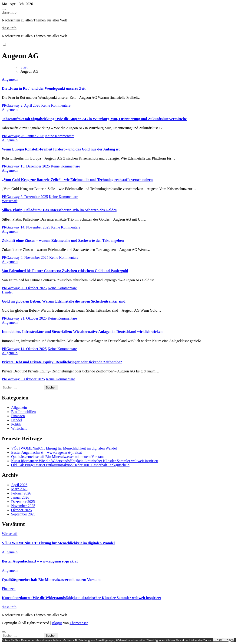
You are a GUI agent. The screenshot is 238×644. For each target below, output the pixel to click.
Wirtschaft (10, 201)
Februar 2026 (21, 493)
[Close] (4, 632)
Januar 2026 (20, 497)
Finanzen (18, 416)
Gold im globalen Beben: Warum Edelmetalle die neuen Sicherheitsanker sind (64, 301)
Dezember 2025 (23, 502)
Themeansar (79, 623)
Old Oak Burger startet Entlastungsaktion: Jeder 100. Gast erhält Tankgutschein (70, 465)
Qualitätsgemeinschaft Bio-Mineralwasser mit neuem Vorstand (58, 457)
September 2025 (23, 514)
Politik (16, 424)
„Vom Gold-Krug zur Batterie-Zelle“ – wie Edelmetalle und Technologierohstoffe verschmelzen (77, 180)
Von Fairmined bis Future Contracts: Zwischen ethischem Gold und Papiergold (65, 271)
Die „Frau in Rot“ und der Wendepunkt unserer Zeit (44, 88)
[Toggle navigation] (4, 9)
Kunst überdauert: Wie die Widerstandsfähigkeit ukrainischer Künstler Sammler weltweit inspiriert (85, 461)
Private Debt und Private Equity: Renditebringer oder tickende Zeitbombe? (62, 362)
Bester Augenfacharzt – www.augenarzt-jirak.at (46, 452)
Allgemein (10, 79)
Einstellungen (224, 640)
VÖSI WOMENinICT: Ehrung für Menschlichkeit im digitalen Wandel (64, 448)
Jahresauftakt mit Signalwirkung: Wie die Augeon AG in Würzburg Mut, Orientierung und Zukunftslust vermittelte (94, 119)
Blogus (57, 623)
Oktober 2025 (21, 510)
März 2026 (19, 489)
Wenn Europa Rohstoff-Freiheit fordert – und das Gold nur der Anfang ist (61, 149)
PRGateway (11, 105)
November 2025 (23, 506)
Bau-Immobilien (23, 412)
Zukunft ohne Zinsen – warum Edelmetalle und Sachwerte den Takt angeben (63, 240)
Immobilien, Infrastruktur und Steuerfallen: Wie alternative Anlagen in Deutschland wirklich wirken (82, 332)
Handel (7, 292)
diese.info (9, 12)
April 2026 (19, 485)
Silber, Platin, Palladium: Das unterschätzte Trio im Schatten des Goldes (59, 210)
